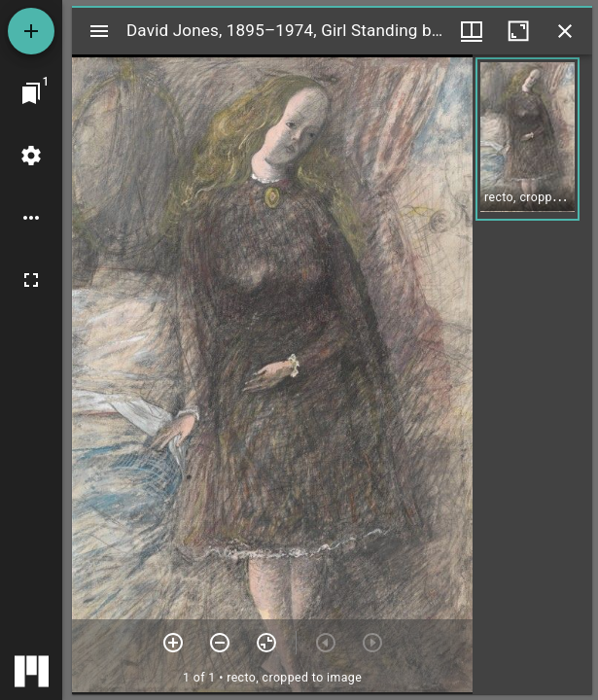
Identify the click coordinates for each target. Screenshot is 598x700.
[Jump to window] (31, 93)
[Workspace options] (31, 218)
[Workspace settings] (31, 156)
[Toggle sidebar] (99, 31)
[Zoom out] (220, 643)
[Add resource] (31, 31)
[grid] (532, 374)
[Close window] (565, 31)
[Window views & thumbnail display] (472, 31)
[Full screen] (31, 280)
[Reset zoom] (266, 643)
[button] (528, 139)
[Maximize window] (518, 31)
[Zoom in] (173, 643)
